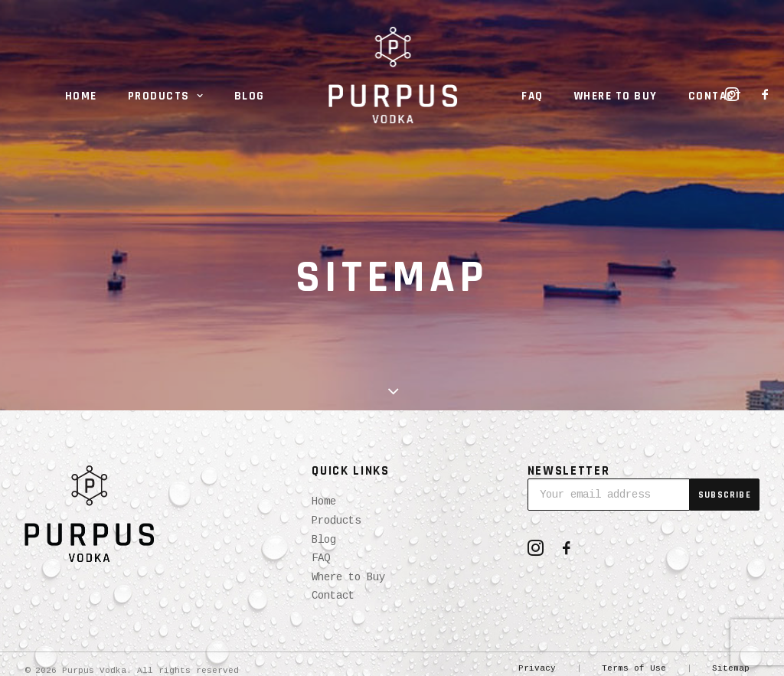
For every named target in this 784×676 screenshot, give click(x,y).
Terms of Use (634, 668)
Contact (715, 96)
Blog (250, 96)
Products (166, 96)
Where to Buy (616, 96)
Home (81, 96)
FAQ (532, 96)
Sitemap (731, 668)
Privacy (537, 668)
